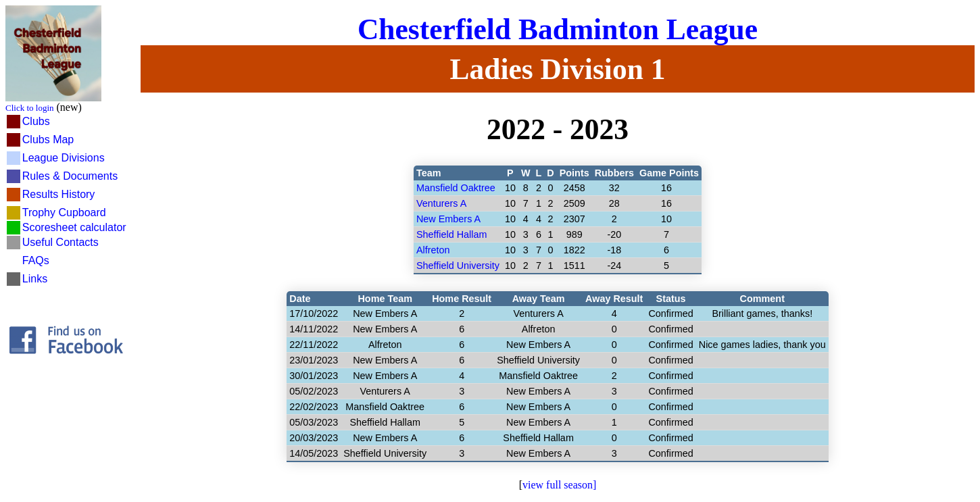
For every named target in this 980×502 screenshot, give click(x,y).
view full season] (559, 485)
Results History (59, 194)
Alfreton (433, 250)
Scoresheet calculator (74, 227)
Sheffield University (458, 266)
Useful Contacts (60, 242)
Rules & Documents (70, 176)
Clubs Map (48, 140)
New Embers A (448, 219)
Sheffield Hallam (452, 234)
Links (35, 279)
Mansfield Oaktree (456, 188)
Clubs (36, 121)
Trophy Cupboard (64, 212)
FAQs (36, 260)
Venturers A (441, 203)
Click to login (30, 108)
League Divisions (64, 158)
